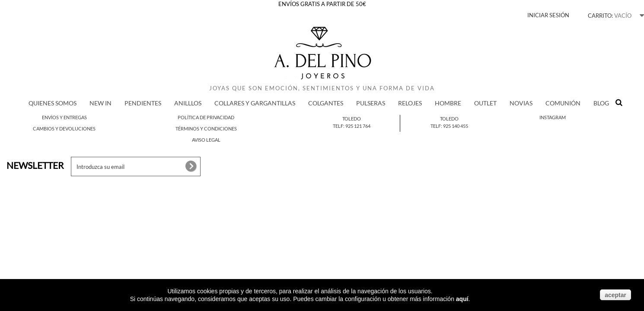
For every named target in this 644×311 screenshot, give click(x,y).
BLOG (601, 103)
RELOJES (410, 103)
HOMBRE (448, 103)
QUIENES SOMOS (53, 103)
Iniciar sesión (548, 15)
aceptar (615, 295)
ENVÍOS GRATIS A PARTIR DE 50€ (322, 4)
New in (100, 103)
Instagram (553, 117)
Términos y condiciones (206, 129)
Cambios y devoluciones (64, 129)
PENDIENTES (143, 103)
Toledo (352, 119)
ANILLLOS (188, 103)
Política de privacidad (206, 117)
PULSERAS (371, 103)
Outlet (485, 103)
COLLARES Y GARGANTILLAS (255, 103)
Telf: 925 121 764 (352, 126)
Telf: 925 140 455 (449, 126)
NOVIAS (521, 103)
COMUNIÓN (563, 103)
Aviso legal (206, 140)
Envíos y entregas (64, 117)
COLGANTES (326, 103)
